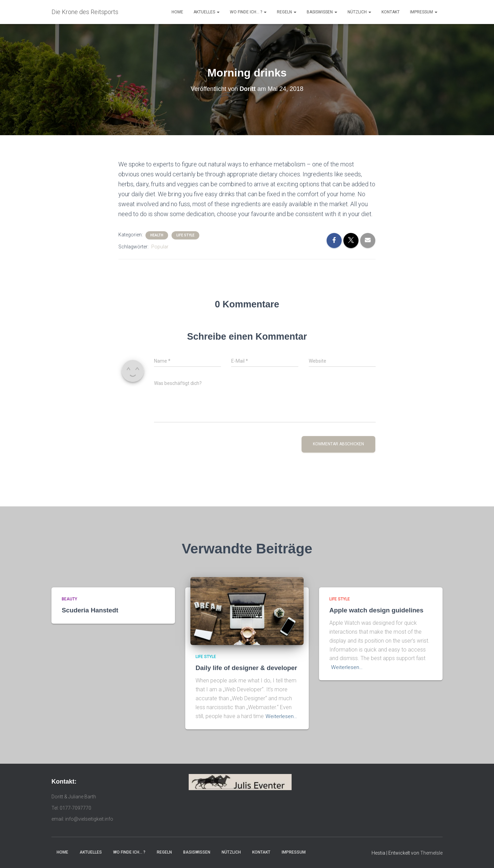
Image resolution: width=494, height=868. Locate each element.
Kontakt (391, 12)
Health (157, 235)
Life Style (185, 235)
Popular (160, 247)
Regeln (287, 12)
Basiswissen (322, 12)
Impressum (424, 12)
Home (177, 12)
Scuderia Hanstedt (90, 610)
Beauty (69, 599)
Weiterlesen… (281, 716)
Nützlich (359, 12)
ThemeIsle (431, 853)
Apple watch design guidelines (377, 610)
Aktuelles (207, 12)
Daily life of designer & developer (247, 668)
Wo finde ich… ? (248, 12)
